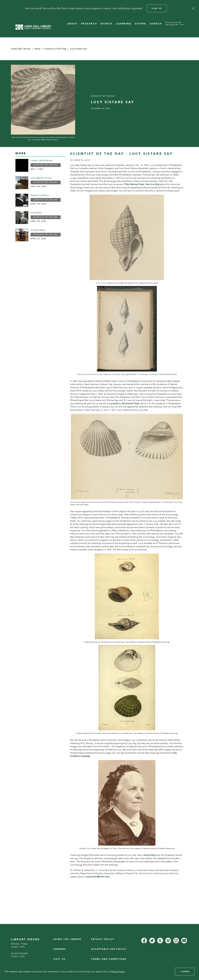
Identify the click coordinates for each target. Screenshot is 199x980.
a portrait (114, 404)
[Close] (193, 8)
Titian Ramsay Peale (134, 184)
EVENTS (106, 24)
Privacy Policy (103, 939)
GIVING (141, 24)
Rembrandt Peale (131, 404)
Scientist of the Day (55, 49)
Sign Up (157, 8)
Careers (60, 949)
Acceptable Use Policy (109, 949)
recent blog (149, 855)
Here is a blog (152, 184)
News (37, 49)
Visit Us (59, 959)
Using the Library (67, 939)
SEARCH (156, 24)
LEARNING (124, 24)
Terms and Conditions (109, 959)
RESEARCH (89, 24)
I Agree (185, 972)
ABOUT (73, 24)
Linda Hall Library (21, 49)
